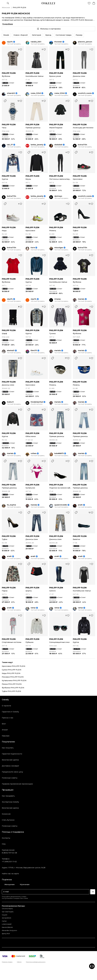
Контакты (6, 838)
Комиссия (6, 814)
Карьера (6, 736)
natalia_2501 (36, 42)
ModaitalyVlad (37, 402)
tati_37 (10, 145)
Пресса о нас (8, 718)
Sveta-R (10, 402)
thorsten (58, 42)
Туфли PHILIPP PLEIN (11, 691)
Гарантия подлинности (12, 754)
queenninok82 (61, 505)
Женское (6, 8)
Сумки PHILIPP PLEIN (12, 670)
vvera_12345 (36, 93)
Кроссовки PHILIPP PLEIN (14, 666)
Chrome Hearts (7, 909)
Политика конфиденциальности (36, 962)
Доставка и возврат (10, 766)
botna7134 (83, 145)
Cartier (4, 921)
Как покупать (8, 748)
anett (80, 505)
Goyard (4, 915)
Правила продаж (7, 962)
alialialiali (58, 145)
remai (33, 608)
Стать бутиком (8, 820)
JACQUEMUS (6, 918)
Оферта (19, 962)
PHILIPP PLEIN (9, 73)
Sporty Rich (6, 934)
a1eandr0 (11, 93)
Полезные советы (10, 778)
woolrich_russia (85, 93)
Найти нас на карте (10, 874)
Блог (4, 724)
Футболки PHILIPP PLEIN (13, 688)
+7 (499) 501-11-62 (9, 862)
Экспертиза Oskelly (10, 802)
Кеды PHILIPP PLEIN (11, 673)
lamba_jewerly (37, 145)
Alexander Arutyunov (9, 930)
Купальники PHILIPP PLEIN (14, 681)
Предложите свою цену (12, 772)
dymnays (58, 196)
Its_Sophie (11, 505)
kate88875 (59, 453)
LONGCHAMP (7, 924)
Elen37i (34, 351)
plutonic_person (85, 42)
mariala (81, 299)
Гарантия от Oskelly (10, 712)
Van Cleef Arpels (8, 912)
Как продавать (8, 796)
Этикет (5, 730)
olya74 (10, 42)
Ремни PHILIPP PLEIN (12, 684)
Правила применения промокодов (17, 784)
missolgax (59, 248)
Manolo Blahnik (7, 927)
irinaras (58, 299)
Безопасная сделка (10, 760)
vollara (34, 453)
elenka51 (11, 351)
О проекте (6, 706)
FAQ (4, 844)
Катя (33, 248)
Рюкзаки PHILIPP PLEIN (13, 677)
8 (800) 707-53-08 (9, 853)
